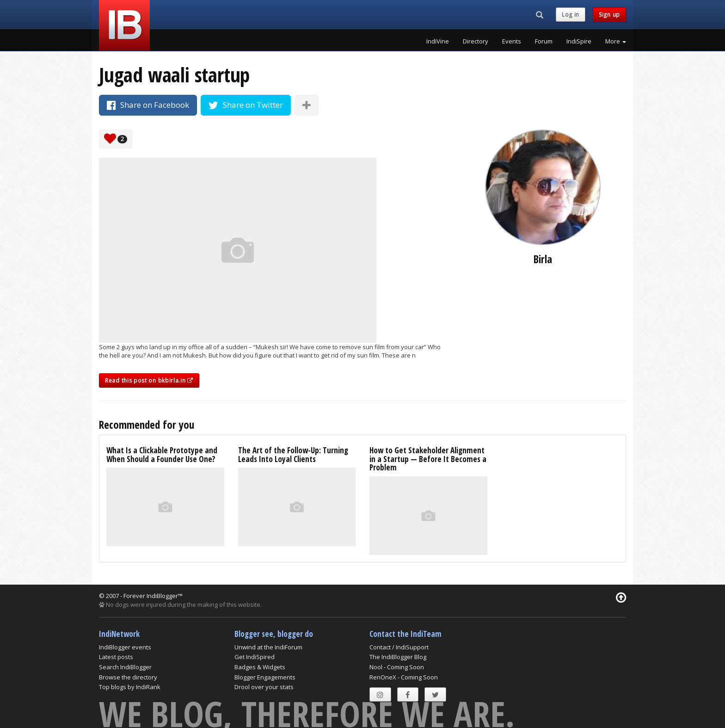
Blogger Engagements (265, 677)
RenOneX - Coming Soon (404, 677)
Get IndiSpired (255, 657)
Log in (571, 15)
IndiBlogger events (125, 647)
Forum (544, 41)
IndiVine (438, 41)
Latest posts (116, 657)
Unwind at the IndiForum (268, 647)
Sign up (609, 15)
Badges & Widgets (260, 667)
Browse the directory (128, 677)
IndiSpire (579, 41)
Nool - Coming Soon (397, 667)
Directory (476, 41)
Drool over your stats (264, 687)
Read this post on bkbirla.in (149, 380)
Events (512, 41)
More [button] (616, 41)
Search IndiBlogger (125, 667)
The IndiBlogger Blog (398, 657)
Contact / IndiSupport (399, 647)
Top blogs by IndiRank (130, 687)
